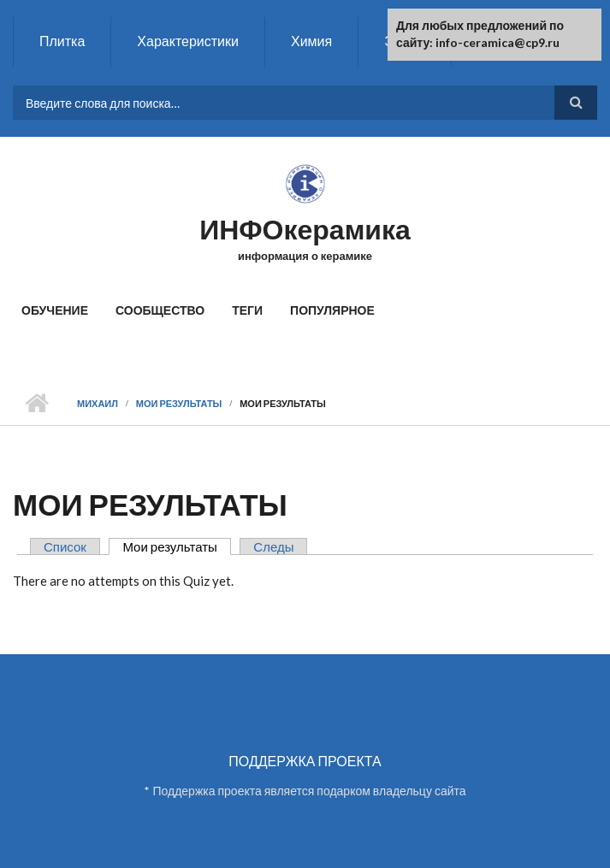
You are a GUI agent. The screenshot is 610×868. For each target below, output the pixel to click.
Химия (311, 41)
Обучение (55, 310)
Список (65, 546)
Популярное (332, 310)
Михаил (98, 403)
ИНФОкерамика (305, 229)
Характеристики (188, 41)
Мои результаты (179, 403)
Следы (273, 546)
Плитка (62, 41)
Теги (247, 310)
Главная (36, 404)
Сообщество (160, 310)
